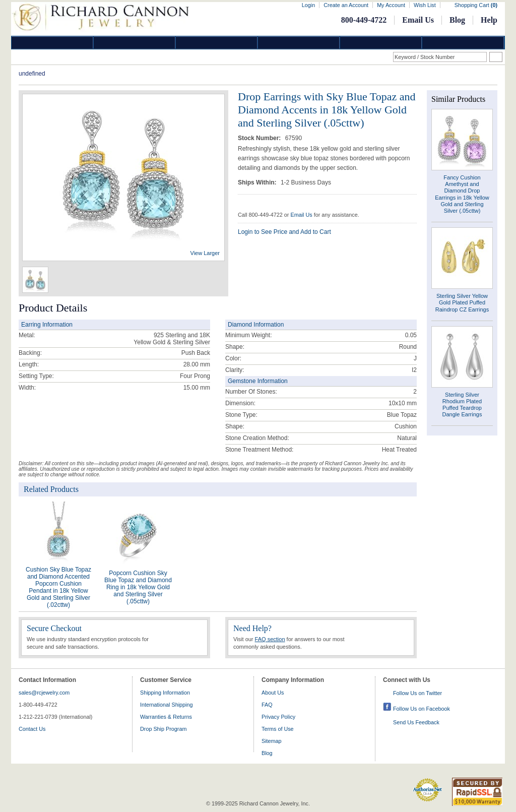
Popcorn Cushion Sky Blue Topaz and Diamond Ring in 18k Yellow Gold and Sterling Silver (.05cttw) (138, 587)
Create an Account (346, 5)
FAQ (267, 705)
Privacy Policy (278, 717)
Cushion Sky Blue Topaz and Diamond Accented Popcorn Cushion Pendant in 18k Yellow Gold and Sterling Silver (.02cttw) (58, 587)
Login (308, 5)
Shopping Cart (476, 5)
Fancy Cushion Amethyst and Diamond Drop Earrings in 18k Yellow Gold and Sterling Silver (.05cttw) (462, 194)
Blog (457, 20)
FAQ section (270, 639)
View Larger (205, 253)
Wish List (425, 5)
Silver (217, 43)
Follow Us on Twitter (417, 693)
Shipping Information (165, 693)
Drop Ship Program (163, 729)
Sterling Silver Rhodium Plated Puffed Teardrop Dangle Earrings (462, 405)
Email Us (418, 20)
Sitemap (272, 741)
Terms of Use (278, 729)
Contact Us (32, 729)
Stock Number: (260, 138)
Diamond (52, 43)
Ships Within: (258, 182)
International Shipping (166, 705)
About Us (273, 693)
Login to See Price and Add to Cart (284, 232)
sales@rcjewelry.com (44, 693)
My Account (391, 5)
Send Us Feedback (416, 722)
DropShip (463, 43)
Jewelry (299, 43)
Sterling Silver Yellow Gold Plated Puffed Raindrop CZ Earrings (462, 302)
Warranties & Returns (166, 717)
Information (381, 43)
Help (489, 20)
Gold (135, 43)
